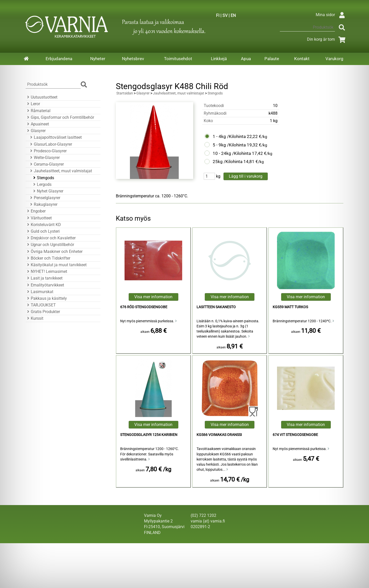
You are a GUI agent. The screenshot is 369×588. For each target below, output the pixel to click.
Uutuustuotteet (42, 97)
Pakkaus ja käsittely (46, 298)
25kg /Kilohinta (228, 162)
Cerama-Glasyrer (46, 164)
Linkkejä (219, 59)
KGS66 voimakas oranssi (219, 435)
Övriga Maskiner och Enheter (54, 252)
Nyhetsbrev (133, 59)
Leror (33, 104)
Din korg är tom (327, 39)
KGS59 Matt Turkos (290, 307)
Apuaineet (37, 124)
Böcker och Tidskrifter (48, 258)
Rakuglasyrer (43, 204)
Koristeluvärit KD (43, 225)
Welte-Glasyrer (44, 158)
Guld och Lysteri (43, 231)
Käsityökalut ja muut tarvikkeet (56, 265)
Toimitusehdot (178, 59)
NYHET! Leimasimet (46, 271)
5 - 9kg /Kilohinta (229, 145)
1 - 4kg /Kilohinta (229, 136)
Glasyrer (36, 131)
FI (218, 15)
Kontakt (302, 59)
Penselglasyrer (44, 198)
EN (233, 15)
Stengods (43, 178)
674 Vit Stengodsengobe (295, 435)
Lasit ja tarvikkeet (44, 278)
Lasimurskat (39, 292)
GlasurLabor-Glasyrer (50, 144)
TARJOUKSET (41, 305)
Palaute (272, 59)
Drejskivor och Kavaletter (51, 238)
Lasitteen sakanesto (216, 307)
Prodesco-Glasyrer (48, 151)
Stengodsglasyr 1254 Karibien (149, 435)
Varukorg (334, 59)
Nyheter (98, 59)
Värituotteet (39, 218)
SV (225, 15)
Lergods (42, 184)
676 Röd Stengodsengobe (144, 307)
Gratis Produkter (43, 312)
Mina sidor (331, 15)
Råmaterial (38, 111)
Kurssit (34, 318)
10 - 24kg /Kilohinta (232, 153)
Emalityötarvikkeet (45, 285)
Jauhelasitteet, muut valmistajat (60, 171)
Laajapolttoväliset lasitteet (55, 137)
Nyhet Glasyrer (48, 191)
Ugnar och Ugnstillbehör (50, 245)
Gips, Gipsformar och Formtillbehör (60, 117)
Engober (36, 211)
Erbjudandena (59, 59)
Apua (246, 59)
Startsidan (125, 93)
